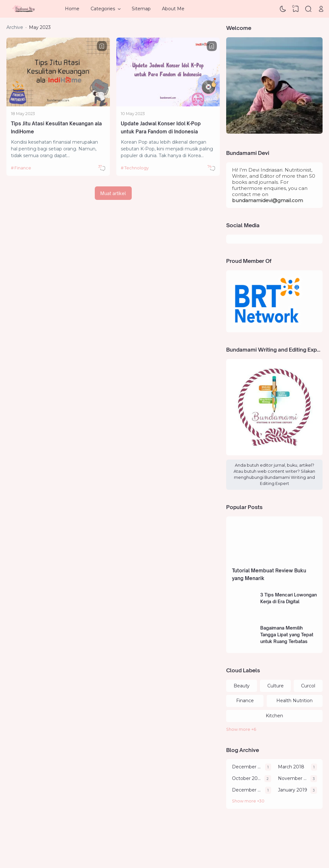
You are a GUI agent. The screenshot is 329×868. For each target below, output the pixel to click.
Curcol (308, 686)
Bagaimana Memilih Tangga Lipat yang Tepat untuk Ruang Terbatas (287, 635)
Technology (137, 168)
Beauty (242, 686)
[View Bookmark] (296, 9)
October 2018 (247, 778)
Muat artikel (113, 193)
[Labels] (274, 730)
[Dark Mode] (283, 9)
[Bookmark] (102, 46)
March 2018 (291, 767)
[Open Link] (321, 9)
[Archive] (275, 801)
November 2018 (293, 778)
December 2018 (247, 790)
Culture (276, 686)
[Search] (308, 9)
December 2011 (247, 767)
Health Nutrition (294, 701)
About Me (173, 9)
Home (72, 9)
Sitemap (141, 9)
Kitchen (274, 716)
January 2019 (293, 790)
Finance (23, 168)
